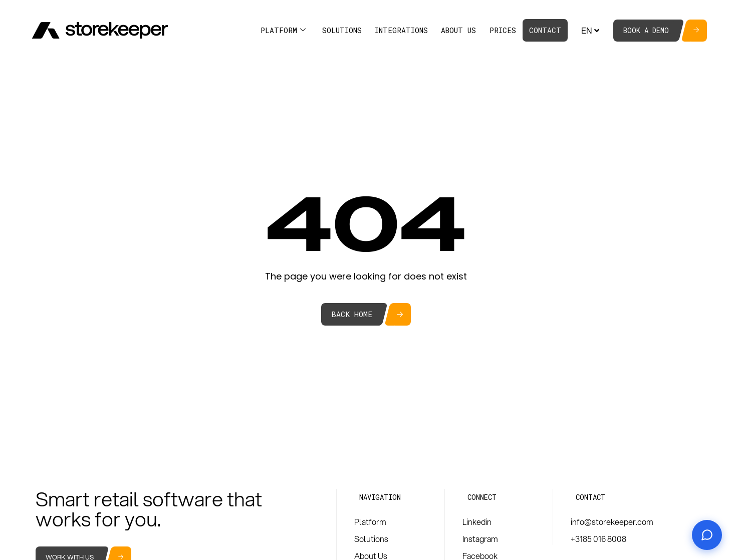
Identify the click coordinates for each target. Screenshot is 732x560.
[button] (380, 497)
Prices (503, 30)
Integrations (401, 30)
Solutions (342, 30)
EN (591, 30)
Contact (545, 30)
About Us (458, 30)
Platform (283, 30)
